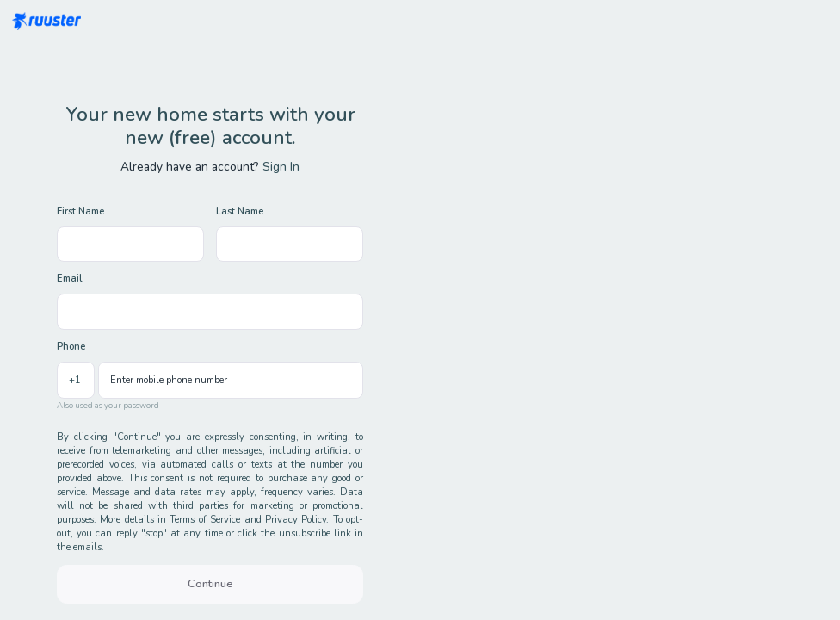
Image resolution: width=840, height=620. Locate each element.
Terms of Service (205, 520)
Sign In (281, 167)
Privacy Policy (296, 520)
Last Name (240, 212)
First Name (80, 212)
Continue (210, 584)
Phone (71, 347)
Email (69, 279)
